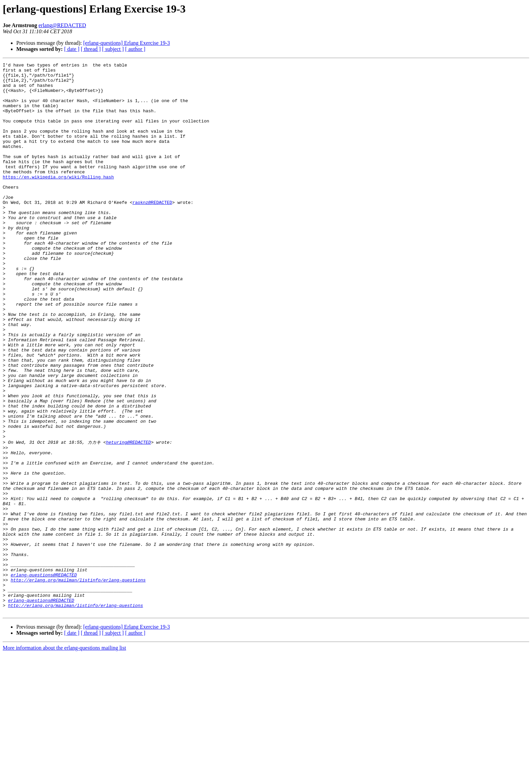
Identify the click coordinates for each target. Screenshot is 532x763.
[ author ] (135, 49)
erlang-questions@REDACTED (44, 677)
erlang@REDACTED (62, 25)
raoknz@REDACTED (152, 231)
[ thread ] (91, 49)
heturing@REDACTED (128, 518)
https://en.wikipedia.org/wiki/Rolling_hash (58, 200)
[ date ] (72, 49)
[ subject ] (113, 49)
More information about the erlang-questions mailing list (64, 757)
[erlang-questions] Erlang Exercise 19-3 (126, 43)
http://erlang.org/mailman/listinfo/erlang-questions (78, 683)
